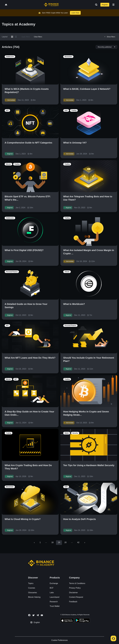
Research (54, 602)
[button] (113, 5)
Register (105, 5)
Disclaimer (74, 593)
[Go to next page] (85, 543)
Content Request (76, 597)
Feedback (73, 602)
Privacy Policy (75, 588)
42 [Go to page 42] (78, 542)
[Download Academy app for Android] (82, 621)
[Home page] (51, 5)
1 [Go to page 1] (40, 542)
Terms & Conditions (77, 583)
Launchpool (55, 597)
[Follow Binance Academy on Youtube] (42, 615)
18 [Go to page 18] (52, 542)
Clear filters (38, 37)
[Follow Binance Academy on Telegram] (38, 615)
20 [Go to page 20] (66, 542)
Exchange (54, 583)
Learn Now (75, 13)
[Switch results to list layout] (16, 37)
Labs (52, 593)
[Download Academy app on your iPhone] (67, 621)
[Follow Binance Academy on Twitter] (33, 615)
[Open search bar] (96, 5)
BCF (52, 588)
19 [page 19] (59, 542)
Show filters (109, 37)
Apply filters (26, 37)
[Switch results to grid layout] (12, 37)
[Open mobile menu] (113, 5)
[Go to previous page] (34, 543)
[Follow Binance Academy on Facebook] (29, 615)
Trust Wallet (55, 606)
